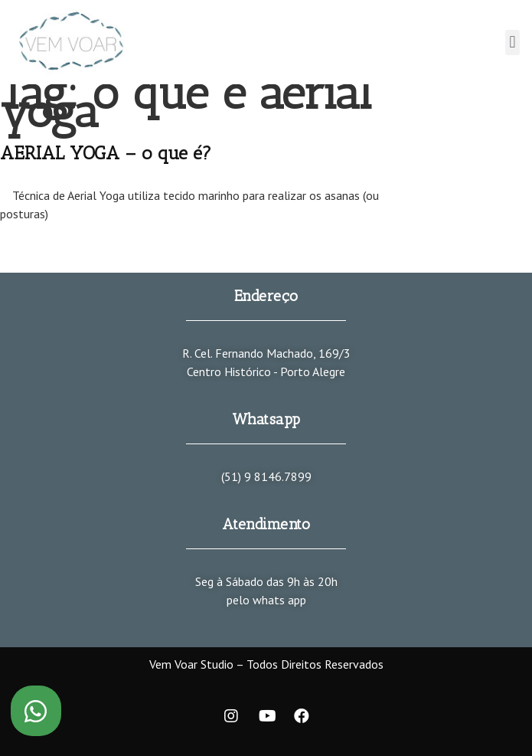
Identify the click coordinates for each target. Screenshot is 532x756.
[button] (512, 43)
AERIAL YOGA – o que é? (106, 153)
